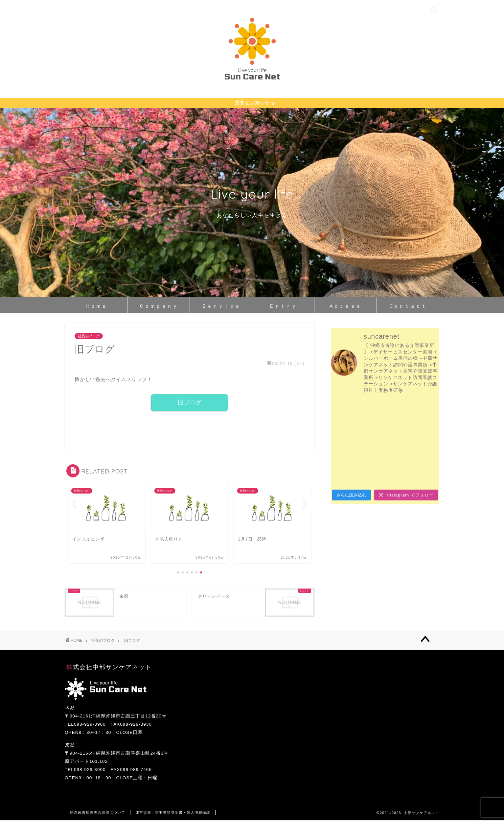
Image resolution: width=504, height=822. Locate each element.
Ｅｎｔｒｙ (283, 307)
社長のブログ (89, 337)
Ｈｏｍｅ (96, 307)
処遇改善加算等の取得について (98, 814)
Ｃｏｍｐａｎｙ (159, 307)
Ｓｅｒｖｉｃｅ (221, 307)
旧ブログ (190, 404)
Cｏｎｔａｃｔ (408, 307)
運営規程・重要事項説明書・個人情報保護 (173, 814)
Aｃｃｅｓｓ (345, 307)
